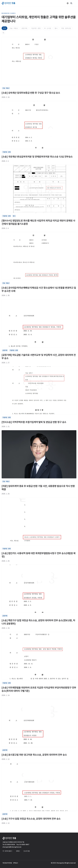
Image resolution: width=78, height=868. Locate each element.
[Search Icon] (3, 33)
